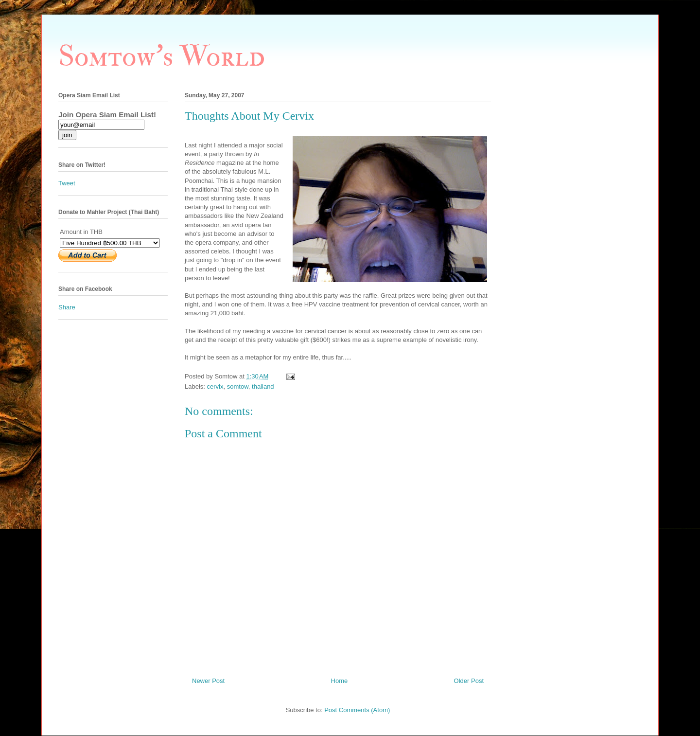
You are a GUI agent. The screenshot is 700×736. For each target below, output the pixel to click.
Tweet (67, 183)
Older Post (469, 681)
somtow (238, 386)
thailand (263, 386)
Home (340, 681)
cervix (215, 386)
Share (67, 307)
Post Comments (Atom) (357, 710)
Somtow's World (162, 57)
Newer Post (208, 681)
